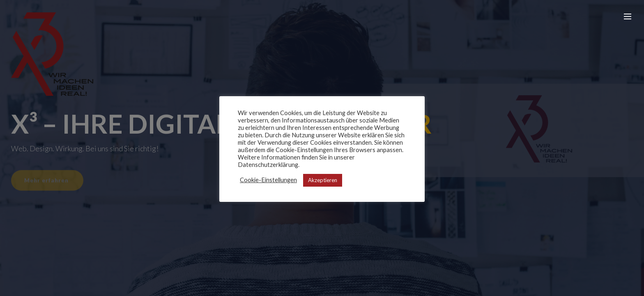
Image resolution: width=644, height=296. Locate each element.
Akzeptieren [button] (323, 180)
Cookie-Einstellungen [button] (268, 180)
